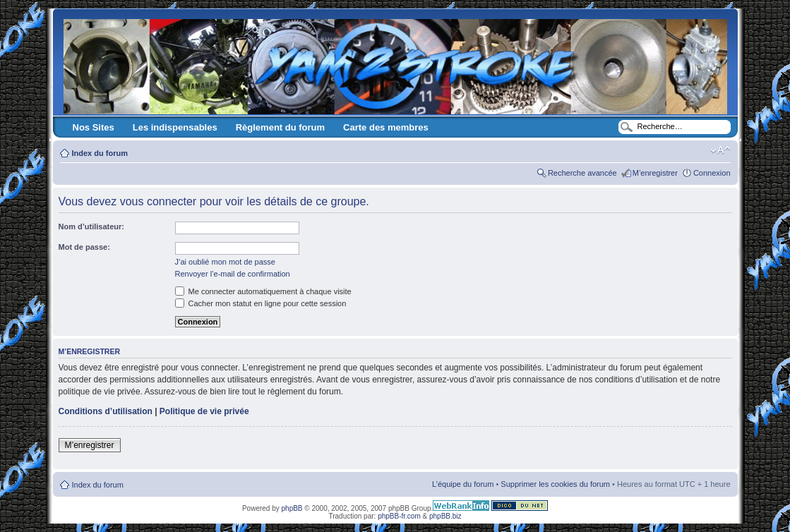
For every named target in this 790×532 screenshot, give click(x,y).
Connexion (712, 173)
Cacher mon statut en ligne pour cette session (261, 303)
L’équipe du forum (463, 484)
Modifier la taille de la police (720, 150)
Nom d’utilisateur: (92, 226)
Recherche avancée (582, 173)
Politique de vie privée (204, 411)
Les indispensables (175, 127)
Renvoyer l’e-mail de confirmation (233, 274)
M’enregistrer (655, 173)
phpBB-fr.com (399, 516)
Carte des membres (386, 127)
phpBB (292, 508)
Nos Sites (94, 127)
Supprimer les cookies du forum (555, 484)
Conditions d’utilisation (106, 411)
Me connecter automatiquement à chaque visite (263, 291)
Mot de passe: (84, 247)
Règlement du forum (280, 127)
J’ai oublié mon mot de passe (225, 262)
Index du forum (100, 153)
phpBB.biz (445, 516)
